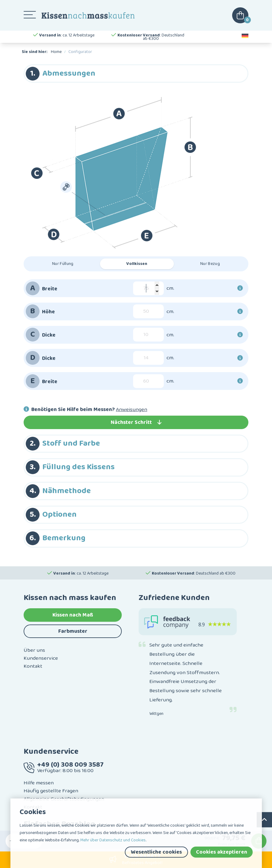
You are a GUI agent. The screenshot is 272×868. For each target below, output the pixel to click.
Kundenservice (41, 658)
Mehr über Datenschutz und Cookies (113, 840)
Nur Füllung (63, 264)
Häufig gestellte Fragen (51, 791)
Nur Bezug (210, 264)
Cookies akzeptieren (222, 852)
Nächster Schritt (136, 422)
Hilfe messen (39, 783)
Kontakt (33, 666)
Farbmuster (73, 631)
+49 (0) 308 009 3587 (70, 765)
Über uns (34, 650)
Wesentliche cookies (156, 852)
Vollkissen (137, 264)
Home (56, 52)
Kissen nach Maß (73, 615)
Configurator (80, 52)
